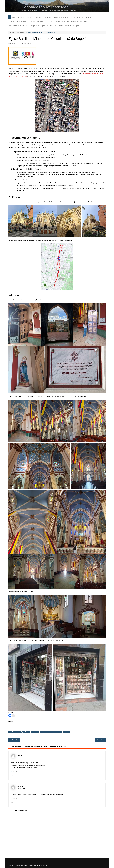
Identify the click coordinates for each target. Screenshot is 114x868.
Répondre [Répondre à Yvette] (14, 803)
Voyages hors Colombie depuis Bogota (67, 26)
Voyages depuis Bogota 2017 (19, 26)
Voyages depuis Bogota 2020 (39, 22)
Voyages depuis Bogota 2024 (42, 17)
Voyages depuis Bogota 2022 (83, 17)
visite (67, 732)
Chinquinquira (57, 732)
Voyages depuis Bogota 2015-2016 (41, 26)
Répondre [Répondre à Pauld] (14, 776)
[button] (20, 221)
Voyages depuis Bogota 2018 (80, 22)
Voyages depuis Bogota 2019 (59, 22)
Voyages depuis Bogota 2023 (63, 17)
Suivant (100, 740)
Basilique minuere (24, 732)
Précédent (14, 740)
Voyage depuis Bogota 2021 (18, 22)
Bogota (36, 732)
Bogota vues (27, 43)
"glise (13, 732)
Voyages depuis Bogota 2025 (21, 17)
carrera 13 (45, 732)
